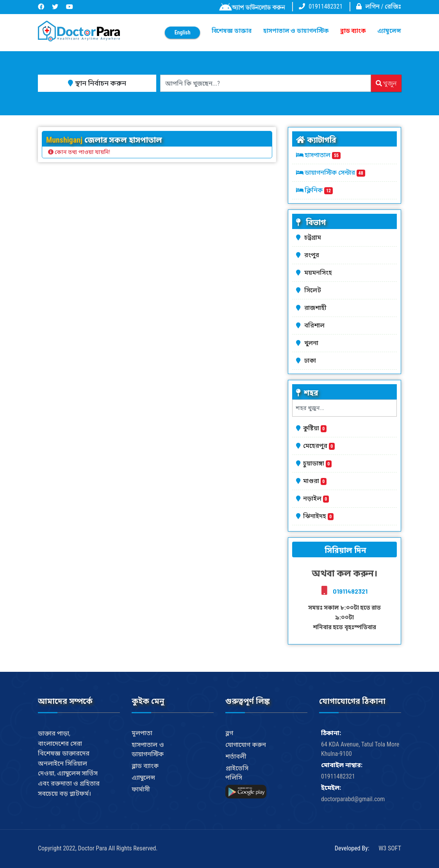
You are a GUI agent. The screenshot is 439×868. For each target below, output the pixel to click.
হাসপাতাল (322, 155)
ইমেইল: (331, 788)
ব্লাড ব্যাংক (353, 31)
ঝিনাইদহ (318, 516)
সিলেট (314, 290)
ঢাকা (311, 361)
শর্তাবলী (236, 756)
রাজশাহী (317, 308)
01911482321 (326, 6)
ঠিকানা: (331, 733)
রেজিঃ (393, 6)
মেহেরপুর (319, 446)
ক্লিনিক (319, 190)
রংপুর (313, 255)
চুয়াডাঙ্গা (317, 463)
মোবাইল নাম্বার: (342, 765)
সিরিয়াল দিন (344, 550)
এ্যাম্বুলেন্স (389, 31)
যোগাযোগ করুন (246, 745)
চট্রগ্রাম (314, 237)
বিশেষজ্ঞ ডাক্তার (231, 31)
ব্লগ (229, 733)
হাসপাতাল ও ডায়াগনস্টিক (296, 31)
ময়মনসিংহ (319, 273)
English (183, 32)
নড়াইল (316, 498)
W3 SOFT (390, 848)
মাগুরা (315, 481)
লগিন (372, 6)
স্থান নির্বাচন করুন (97, 83)
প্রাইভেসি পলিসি (237, 773)
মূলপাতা (142, 733)
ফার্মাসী (141, 789)
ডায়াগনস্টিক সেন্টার (335, 173)
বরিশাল (316, 325)
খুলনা (313, 343)
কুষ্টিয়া (315, 428)
